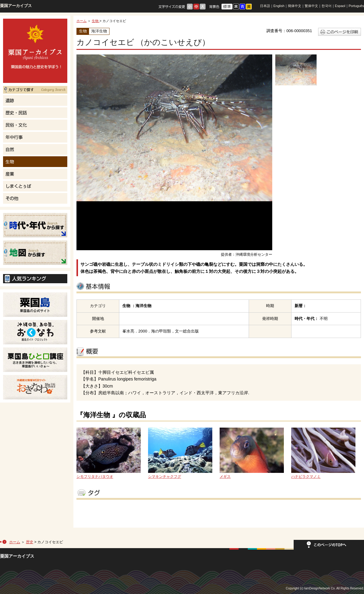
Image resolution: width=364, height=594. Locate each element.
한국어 (327, 6)
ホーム (82, 21)
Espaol (340, 6)
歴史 (30, 542)
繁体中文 (311, 6)
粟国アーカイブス (16, 6)
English (279, 6)
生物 (96, 21)
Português (356, 6)
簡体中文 (295, 6)
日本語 (265, 6)
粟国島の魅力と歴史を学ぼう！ (35, 51)
